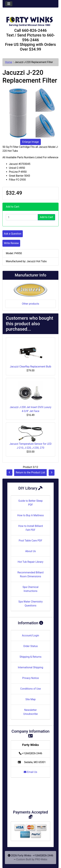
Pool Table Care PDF (30, 541)
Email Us (30, 772)
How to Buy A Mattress (30, 515)
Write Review (11, 243)
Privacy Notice (30, 678)
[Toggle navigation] (9, 4)
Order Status (30, 646)
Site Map (30, 699)
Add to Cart (46, 217)
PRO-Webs (41, 859)
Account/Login (30, 635)
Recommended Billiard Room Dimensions (30, 574)
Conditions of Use (30, 689)
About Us (30, 551)
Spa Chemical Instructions (31, 589)
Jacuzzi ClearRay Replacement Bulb (30, 367)
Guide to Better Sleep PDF (30, 503)
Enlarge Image (31, 142)
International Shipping (30, 667)
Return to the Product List (30, 472)
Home (9, 62)
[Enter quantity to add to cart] (22, 217)
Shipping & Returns (30, 657)
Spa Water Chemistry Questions (30, 604)
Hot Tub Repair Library (31, 562)
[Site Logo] (30, 20)
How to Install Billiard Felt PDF (30, 528)
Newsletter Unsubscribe (30, 712)
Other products (30, 304)
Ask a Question (13, 234)
